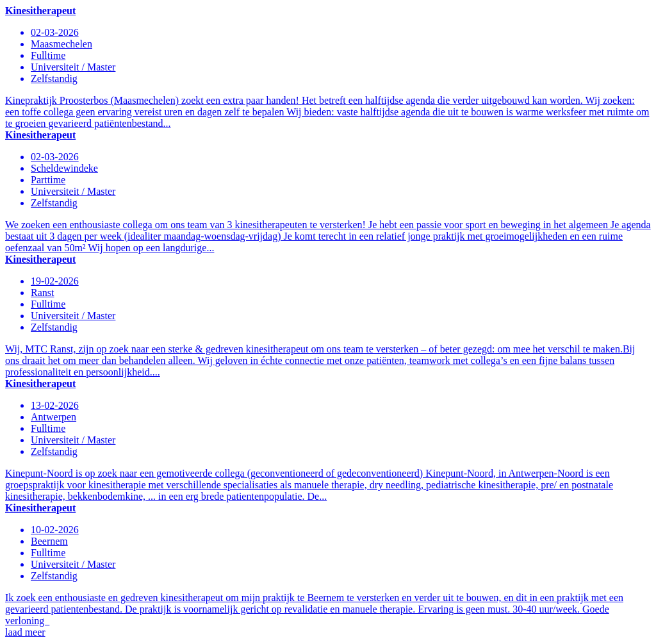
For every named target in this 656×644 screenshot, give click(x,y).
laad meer (25, 632)
